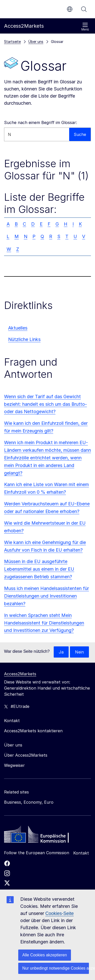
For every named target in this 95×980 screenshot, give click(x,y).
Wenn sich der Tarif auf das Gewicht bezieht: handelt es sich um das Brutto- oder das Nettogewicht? (45, 404)
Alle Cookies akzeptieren (45, 955)
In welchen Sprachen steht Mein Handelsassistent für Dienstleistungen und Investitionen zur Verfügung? (44, 623)
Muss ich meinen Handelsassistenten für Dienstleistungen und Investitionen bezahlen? (46, 596)
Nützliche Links (24, 339)
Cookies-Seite (60, 913)
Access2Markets (20, 674)
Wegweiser (14, 765)
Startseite (12, 42)
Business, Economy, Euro (29, 802)
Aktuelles (18, 328)
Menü (85, 27)
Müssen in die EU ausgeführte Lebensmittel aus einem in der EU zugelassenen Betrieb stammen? (39, 569)
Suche (84, 9)
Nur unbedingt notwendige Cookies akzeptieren (56, 968)
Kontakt (81, 853)
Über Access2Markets (26, 755)
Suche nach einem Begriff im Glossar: (41, 122)
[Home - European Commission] (41, 836)
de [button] (70, 9)
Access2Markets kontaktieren (33, 731)
